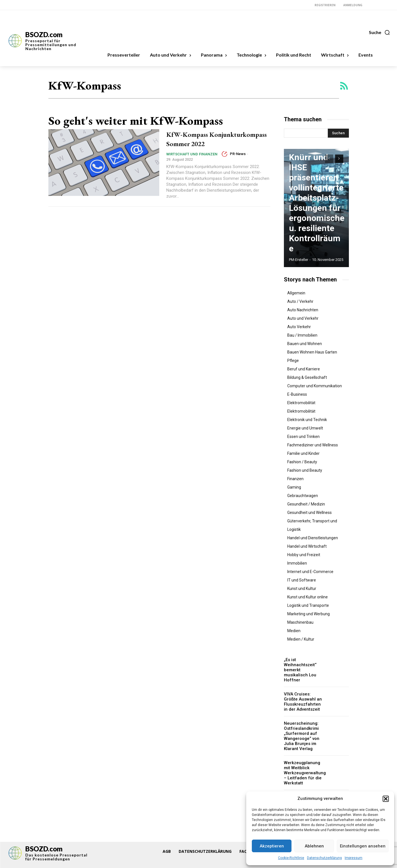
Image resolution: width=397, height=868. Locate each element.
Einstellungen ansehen (363, 846)
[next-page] (339, 159)
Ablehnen (314, 846)
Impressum (354, 858)
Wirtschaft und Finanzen (192, 163)
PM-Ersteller (299, 260)
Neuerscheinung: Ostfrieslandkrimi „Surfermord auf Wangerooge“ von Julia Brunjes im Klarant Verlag (301, 729)
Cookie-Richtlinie (291, 858)
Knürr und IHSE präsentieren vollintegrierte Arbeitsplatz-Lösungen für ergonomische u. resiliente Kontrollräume (310, 227)
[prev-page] (329, 159)
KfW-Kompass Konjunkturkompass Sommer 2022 (217, 143)
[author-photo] (225, 163)
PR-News (238, 163)
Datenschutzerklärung (324, 858)
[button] (386, 799)
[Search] (338, 133)
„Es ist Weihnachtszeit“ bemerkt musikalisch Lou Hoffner (303, 667)
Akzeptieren (272, 846)
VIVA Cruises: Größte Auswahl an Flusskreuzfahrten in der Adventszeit (303, 695)
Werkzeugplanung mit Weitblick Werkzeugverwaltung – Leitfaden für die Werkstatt (304, 764)
